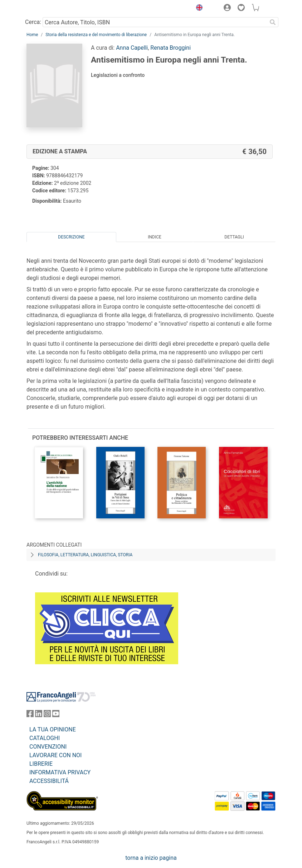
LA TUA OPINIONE (53, 729)
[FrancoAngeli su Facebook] (30, 715)
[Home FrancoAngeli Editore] (51, 9)
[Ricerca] (273, 22)
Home (32, 35)
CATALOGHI (45, 738)
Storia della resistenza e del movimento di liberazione (96, 35)
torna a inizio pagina (151, 858)
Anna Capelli (132, 48)
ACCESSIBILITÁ (49, 781)
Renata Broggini (171, 48)
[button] (198, 9)
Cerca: (33, 22)
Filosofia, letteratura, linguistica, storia (85, 555)
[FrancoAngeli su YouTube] (56, 715)
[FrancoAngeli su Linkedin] (39, 715)
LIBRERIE (41, 764)
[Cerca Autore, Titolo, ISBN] (155, 22)
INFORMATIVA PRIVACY (60, 772)
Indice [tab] (155, 237)
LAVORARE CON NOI (55, 755)
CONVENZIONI (48, 747)
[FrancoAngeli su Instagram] (47, 715)
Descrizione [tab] (71, 237)
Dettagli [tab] (234, 237)
